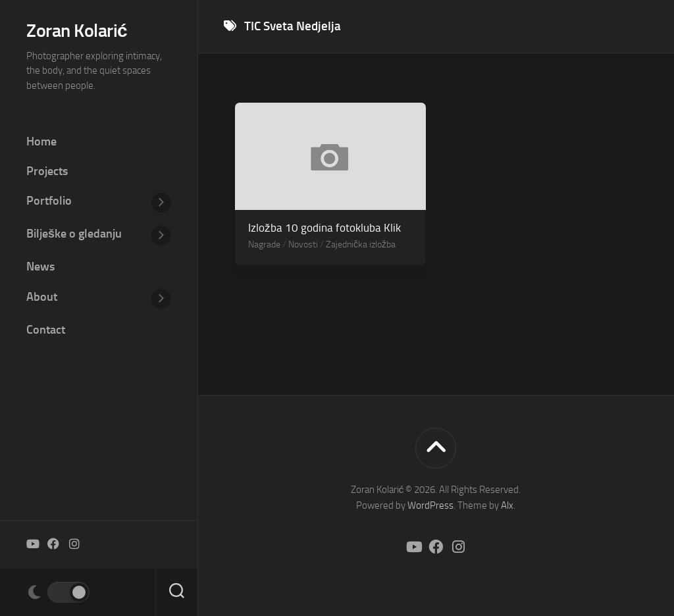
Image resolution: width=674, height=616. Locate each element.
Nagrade (264, 244)
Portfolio (49, 201)
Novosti (303, 244)
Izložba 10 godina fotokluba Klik (324, 228)
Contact (46, 330)
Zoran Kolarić (77, 31)
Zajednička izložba (361, 244)
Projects (47, 171)
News (40, 267)
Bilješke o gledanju (74, 234)
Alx (507, 505)
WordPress (430, 505)
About (42, 297)
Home (41, 141)
